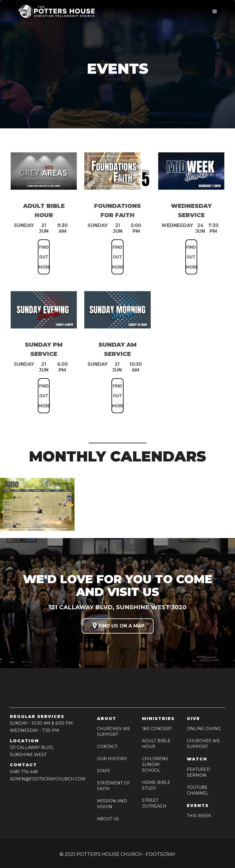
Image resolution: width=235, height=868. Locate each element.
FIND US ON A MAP (118, 626)
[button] (215, 12)
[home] (54, 11)
